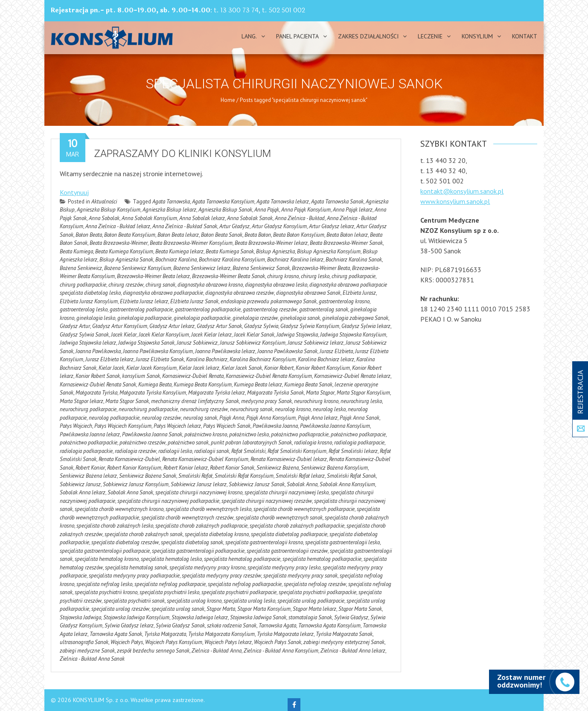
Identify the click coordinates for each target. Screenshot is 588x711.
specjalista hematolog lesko (171, 559)
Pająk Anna (232, 418)
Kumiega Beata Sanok (308, 385)
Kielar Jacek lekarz (199, 368)
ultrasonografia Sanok (84, 642)
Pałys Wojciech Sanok (227, 426)
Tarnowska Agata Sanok (116, 634)
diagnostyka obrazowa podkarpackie (163, 293)
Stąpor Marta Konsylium (264, 609)
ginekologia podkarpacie (144, 318)
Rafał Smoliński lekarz (353, 451)
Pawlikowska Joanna (275, 426)
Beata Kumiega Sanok (230, 251)
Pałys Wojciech (76, 426)
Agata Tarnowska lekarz (283, 202)
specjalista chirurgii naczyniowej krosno (199, 492)
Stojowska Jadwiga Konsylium (136, 617)
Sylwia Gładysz (351, 617)
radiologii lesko (175, 451)
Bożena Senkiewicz (81, 268)
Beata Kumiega (76, 251)
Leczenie (430, 36)
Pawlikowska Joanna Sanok (152, 434)
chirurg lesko (315, 276)
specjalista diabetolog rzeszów (125, 542)
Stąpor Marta (221, 609)
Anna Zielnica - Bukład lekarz (118, 226)
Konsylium (477, 36)
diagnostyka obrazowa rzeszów (240, 293)
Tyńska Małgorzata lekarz (285, 634)
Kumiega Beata (155, 385)
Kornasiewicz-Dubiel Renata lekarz (352, 376)
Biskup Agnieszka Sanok (126, 260)
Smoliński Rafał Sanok (351, 476)
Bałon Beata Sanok (222, 235)
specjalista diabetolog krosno (217, 534)
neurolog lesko (329, 409)
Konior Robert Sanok (98, 376)
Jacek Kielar (124, 335)
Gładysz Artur (75, 326)
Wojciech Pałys (127, 642)
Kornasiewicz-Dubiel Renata (193, 376)
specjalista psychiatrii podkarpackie (317, 592)
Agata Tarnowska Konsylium (223, 202)
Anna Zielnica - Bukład (300, 218)
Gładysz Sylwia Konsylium (310, 326)
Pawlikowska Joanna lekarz (90, 434)
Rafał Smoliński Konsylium (297, 451)
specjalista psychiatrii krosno (106, 592)
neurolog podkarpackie (114, 418)
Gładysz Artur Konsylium (120, 326)
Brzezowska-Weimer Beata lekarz (153, 276)
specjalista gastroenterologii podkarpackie (198, 551)
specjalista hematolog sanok (136, 567)
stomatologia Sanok (310, 617)
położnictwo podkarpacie (358, 434)
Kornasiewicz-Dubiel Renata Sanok (98, 385)
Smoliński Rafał (195, 476)
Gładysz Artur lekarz (172, 326)
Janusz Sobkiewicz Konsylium (253, 343)
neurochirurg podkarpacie (88, 409)
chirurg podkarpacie (354, 276)
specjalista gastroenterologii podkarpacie (105, 551)
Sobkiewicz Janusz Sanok (257, 484)
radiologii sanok (212, 451)
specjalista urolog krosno (194, 601)
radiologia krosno (313, 443)
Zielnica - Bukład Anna (217, 651)
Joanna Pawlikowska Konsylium (158, 351)
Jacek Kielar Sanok (254, 335)
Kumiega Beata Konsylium (203, 385)
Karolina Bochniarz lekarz (326, 359)
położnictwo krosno (206, 434)
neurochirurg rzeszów (204, 409)
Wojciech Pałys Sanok (278, 642)
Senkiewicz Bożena (278, 468)
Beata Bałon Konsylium (299, 235)
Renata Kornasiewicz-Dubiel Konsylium (205, 459)
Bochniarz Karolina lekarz (295, 260)
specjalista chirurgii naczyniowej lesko (287, 492)
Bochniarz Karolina (176, 260)
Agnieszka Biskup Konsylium (109, 210)
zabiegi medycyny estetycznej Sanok (344, 642)
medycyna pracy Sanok (266, 401)
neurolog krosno (293, 409)
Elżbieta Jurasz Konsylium (89, 301)
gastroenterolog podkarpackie (208, 309)
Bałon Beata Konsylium (130, 235)
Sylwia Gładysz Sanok (180, 625)
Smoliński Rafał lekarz (300, 476)
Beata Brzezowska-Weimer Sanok (346, 243)
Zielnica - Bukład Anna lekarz (353, 651)
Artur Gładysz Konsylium (279, 226)
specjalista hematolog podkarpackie (322, 559)
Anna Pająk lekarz (353, 210)
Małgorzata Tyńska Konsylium (153, 393)
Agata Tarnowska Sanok (337, 202)
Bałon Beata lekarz (178, 235)
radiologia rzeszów (135, 451)
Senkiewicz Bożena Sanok (148, 476)
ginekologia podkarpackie (202, 318)
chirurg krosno (283, 276)
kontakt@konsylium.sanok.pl (462, 191)
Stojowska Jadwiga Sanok (258, 617)
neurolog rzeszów (161, 418)
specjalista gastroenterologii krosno (264, 542)
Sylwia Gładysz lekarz (129, 625)
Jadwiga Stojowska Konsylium (353, 335)
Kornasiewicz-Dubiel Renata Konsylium (269, 376)
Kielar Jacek (111, 368)
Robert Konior (90, 468)
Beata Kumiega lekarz (179, 251)
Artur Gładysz (234, 226)
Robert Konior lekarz (186, 468)
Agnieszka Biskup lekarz (169, 210)
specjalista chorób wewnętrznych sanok (279, 518)
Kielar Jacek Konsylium (151, 368)
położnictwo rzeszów (143, 443)
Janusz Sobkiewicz (197, 343)
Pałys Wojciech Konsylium (123, 426)
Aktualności (104, 202)
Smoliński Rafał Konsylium (244, 476)
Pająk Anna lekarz (318, 418)
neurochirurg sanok (251, 409)
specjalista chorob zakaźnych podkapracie (201, 526)
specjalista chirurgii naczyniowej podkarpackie (168, 501)
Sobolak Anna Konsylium (347, 484)
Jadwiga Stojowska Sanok (146, 343)
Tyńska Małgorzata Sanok (344, 634)
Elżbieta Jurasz (359, 293)
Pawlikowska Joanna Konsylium (335, 426)
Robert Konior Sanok (232, 468)
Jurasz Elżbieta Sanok (160, 359)
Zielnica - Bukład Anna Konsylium (281, 651)
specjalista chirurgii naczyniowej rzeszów (267, 501)
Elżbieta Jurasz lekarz (144, 301)
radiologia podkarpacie (359, 443)
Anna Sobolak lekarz (202, 218)
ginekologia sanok (300, 318)
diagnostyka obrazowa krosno (210, 285)
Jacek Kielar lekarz (211, 335)
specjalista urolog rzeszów (120, 609)
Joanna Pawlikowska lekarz (225, 351)
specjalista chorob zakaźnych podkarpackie (297, 526)
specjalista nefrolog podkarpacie (170, 584)
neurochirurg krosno (316, 401)
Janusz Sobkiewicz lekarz (316, 343)
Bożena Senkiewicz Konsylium (138, 268)
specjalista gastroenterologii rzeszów (287, 551)
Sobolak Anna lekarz (83, 492)
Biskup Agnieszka (275, 251)
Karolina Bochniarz (207, 359)
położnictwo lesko (249, 434)
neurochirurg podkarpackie (148, 409)
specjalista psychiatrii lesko (169, 592)
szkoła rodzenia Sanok (232, 625)
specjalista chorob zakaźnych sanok (144, 534)
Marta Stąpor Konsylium (363, 393)
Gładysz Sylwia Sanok (84, 335)
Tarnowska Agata (277, 625)
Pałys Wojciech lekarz (177, 426)
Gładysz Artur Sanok (219, 326)
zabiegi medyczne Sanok (87, 651)
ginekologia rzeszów (255, 318)
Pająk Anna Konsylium (271, 418)
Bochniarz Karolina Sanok (354, 260)
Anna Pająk (267, 210)
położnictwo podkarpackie (89, 443)
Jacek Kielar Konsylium (164, 335)
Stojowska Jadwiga (80, 617)
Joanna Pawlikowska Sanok (287, 351)
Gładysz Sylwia (261, 326)
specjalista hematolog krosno (107, 559)
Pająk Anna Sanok (359, 418)
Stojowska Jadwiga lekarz (200, 617)
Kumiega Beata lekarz (258, 385)
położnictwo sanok (188, 443)
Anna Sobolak (104, 218)
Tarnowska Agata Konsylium (329, 625)
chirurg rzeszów (126, 285)
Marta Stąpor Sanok (127, 401)
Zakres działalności (368, 36)
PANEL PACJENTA (297, 36)
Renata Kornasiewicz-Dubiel (129, 459)
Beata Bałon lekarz (347, 235)
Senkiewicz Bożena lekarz (88, 476)
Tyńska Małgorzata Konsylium (221, 634)
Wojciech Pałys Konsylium (174, 642)
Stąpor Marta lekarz (314, 609)
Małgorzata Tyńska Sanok (275, 393)
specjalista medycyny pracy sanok (300, 576)
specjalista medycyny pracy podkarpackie (134, 576)
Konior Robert (279, 368)
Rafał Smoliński (248, 451)
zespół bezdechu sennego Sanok (153, 651)
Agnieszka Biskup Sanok (225, 210)
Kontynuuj (74, 192)
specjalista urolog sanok (178, 609)
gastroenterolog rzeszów (270, 309)
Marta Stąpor (320, 393)
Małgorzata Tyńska (96, 393)
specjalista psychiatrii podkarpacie (239, 592)
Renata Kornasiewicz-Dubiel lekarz (289, 459)
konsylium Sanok (141, 376)
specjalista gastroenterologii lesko (342, 542)
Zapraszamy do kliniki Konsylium (182, 154)
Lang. (249, 36)
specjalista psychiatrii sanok (134, 601)
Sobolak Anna (302, 484)
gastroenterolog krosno (344, 301)
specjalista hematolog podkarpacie (242, 559)
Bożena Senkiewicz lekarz (202, 268)
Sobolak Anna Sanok (130, 492)
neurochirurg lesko (361, 401)
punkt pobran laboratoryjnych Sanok (251, 443)
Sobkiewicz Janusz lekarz (199, 484)
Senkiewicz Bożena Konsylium (334, 468)
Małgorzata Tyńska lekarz (217, 393)
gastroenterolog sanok (324, 309)
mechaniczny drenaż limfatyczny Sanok (195, 401)
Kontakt (525, 36)
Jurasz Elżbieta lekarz (109, 359)
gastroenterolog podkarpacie (141, 309)
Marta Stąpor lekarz (82, 401)
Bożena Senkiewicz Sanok (261, 268)
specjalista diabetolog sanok (192, 542)
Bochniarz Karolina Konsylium (232, 260)
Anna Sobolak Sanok (250, 218)
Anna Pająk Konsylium (306, 210)
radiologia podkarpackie (86, 451)
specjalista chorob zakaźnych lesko (115, 526)
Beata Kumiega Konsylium (124, 251)
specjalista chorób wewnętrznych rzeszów (187, 518)
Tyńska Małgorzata (165, 634)
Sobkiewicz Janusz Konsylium (136, 484)
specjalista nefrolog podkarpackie (245, 584)
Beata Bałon (258, 235)
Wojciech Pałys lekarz (228, 642)
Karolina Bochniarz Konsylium (263, 359)
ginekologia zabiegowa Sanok (355, 318)
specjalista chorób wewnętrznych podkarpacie (304, 509)
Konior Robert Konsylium (323, 368)
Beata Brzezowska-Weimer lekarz (271, 243)
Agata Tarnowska (171, 202)
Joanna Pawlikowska (98, 351)
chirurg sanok (160, 285)
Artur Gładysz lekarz (332, 226)
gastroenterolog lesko (84, 309)
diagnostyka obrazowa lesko (276, 285)
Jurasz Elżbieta (336, 351)
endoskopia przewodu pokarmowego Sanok (269, 301)
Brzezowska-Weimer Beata (321, 268)
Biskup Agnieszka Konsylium (329, 251)
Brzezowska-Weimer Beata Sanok (229, 276)
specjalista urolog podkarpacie (311, 601)
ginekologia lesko (96, 318)
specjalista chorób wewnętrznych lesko (208, 509)
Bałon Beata (89, 235)
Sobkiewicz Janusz (80, 484)
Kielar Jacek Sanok (242, 368)
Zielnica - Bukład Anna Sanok (92, 659)
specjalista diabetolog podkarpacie (289, 534)
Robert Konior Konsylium (134, 468)
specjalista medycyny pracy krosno (207, 567)
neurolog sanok (200, 418)
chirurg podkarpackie (83, 285)
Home (228, 100)
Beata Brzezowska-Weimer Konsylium (191, 243)
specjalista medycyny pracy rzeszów (221, 576)
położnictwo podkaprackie (300, 434)
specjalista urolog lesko (249, 601)
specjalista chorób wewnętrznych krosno (119, 509)
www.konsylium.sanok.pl (455, 201)
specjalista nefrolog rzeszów (315, 584)
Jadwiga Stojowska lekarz (88, 343)
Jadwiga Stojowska (297, 335)
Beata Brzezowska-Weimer (119, 243)
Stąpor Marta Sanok (360, 609)
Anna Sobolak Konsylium (149, 218)
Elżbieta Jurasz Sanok (194, 301)
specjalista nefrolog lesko (104, 584)
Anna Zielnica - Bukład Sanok (185, 226)
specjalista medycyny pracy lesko (284, 567)
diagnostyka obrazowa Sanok (308, 293)
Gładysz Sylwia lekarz (366, 326)
